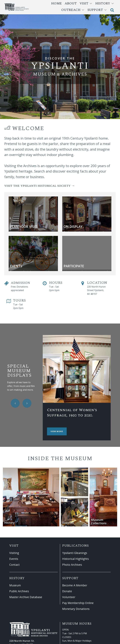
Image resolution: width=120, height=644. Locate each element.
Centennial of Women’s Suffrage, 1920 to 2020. (72, 413)
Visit (86, 4)
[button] (112, 10)
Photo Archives (72, 565)
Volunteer (69, 597)
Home (56, 4)
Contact (14, 565)
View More (57, 431)
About (71, 4)
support (97, 10)
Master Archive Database (26, 597)
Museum (15, 585)
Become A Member (75, 585)
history (105, 4)
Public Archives (19, 591)
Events (14, 559)
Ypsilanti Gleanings (75, 553)
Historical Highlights (75, 559)
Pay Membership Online (78, 603)
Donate (67, 591)
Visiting (14, 553)
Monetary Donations (76, 609)
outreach (73, 10)
